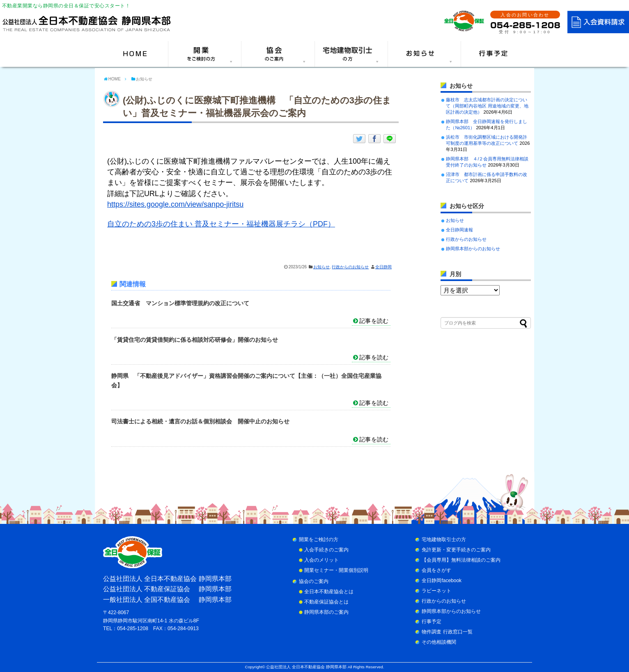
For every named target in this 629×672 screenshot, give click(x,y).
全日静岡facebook (442, 581)
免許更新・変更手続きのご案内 (456, 550)
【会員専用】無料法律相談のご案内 (461, 560)
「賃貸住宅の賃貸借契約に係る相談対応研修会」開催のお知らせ (195, 340)
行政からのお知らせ (350, 267)
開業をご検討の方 (319, 539)
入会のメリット (321, 560)
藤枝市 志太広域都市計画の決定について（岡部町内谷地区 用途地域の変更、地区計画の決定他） (487, 106)
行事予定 (432, 622)
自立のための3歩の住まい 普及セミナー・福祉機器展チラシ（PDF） (221, 224)
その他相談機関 (439, 642)
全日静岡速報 (459, 230)
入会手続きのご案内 (326, 550)
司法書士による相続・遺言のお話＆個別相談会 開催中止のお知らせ (200, 421)
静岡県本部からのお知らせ (473, 249)
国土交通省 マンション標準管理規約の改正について (180, 303)
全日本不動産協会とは (329, 592)
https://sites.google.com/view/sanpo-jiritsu (175, 204)
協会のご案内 (314, 581)
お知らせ (321, 267)
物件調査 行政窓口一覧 (447, 632)
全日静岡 (383, 267)
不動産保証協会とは (326, 602)
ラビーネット (436, 591)
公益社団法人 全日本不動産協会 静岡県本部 (306, 667)
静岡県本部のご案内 (326, 612)
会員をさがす (436, 570)
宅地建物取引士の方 (444, 539)
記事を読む (374, 321)
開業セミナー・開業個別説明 (336, 570)
